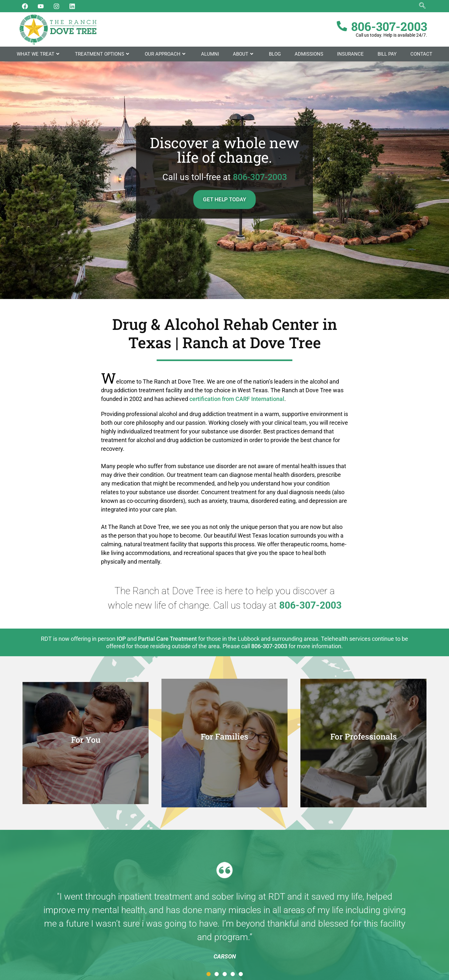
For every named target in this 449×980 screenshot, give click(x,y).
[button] (209, 974)
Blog (275, 54)
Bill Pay (387, 54)
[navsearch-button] (422, 6)
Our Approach (166, 54)
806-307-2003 (260, 177)
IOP (121, 639)
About (244, 54)
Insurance (350, 54)
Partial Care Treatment (167, 639)
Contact (421, 54)
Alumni (210, 54)
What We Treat (39, 54)
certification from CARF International (237, 399)
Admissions (309, 54)
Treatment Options (103, 54)
